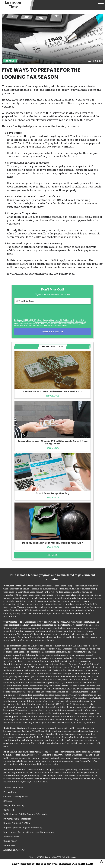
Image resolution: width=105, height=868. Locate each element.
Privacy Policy (34, 324)
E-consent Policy (41, 322)
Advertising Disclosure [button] (75, 322)
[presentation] (35, 312)
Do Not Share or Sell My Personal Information (26, 814)
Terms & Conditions (46, 324)
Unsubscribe (9, 810)
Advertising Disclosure (14, 850)
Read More (87, 864)
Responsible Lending (14, 805)
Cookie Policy (10, 841)
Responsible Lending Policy (57, 322)
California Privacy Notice (66, 324)
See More (52, 555)
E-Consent (8, 801)
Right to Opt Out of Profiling (17, 823)
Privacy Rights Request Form (17, 819)
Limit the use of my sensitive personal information (29, 832)
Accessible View (11, 836)
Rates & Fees (9, 845)
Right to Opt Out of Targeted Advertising (23, 828)
